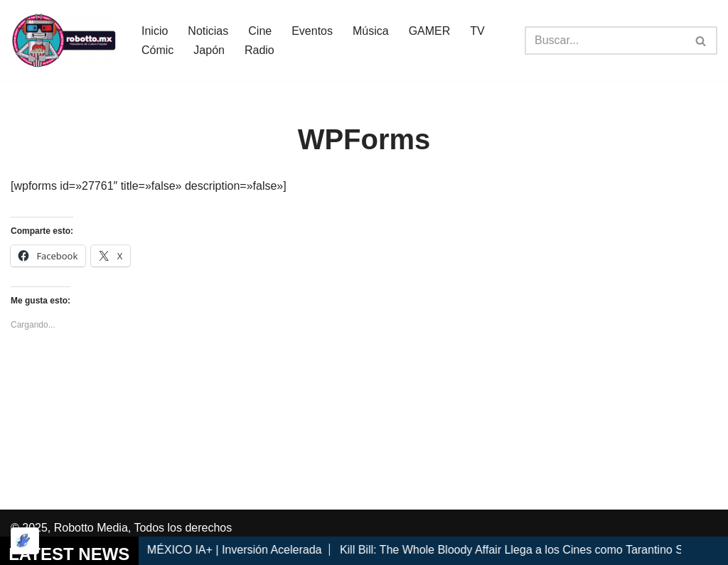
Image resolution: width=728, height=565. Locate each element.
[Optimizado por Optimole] (25, 541)
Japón (209, 50)
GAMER (430, 31)
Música (371, 31)
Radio (259, 50)
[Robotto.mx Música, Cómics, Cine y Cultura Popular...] (64, 41)
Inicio (155, 31)
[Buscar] (605, 41)
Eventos (312, 31)
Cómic (157, 50)
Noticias (208, 31)
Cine (260, 31)
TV (477, 31)
